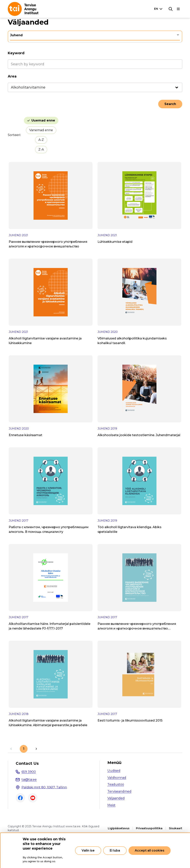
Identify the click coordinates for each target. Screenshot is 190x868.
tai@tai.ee (29, 780)
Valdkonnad (117, 778)
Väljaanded (116, 798)
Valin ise (88, 850)
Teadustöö (116, 784)
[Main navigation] (178, 9)
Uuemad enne (43, 120)
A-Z (41, 140)
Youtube (33, 798)
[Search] (171, 9)
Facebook (20, 798)
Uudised (114, 771)
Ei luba (115, 850)
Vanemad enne (41, 130)
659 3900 (29, 772)
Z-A (41, 149)
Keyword (16, 53)
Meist (111, 805)
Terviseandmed (119, 791)
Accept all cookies (150, 850)
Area (12, 76)
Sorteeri (14, 135)
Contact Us (27, 763)
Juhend (16, 35)
